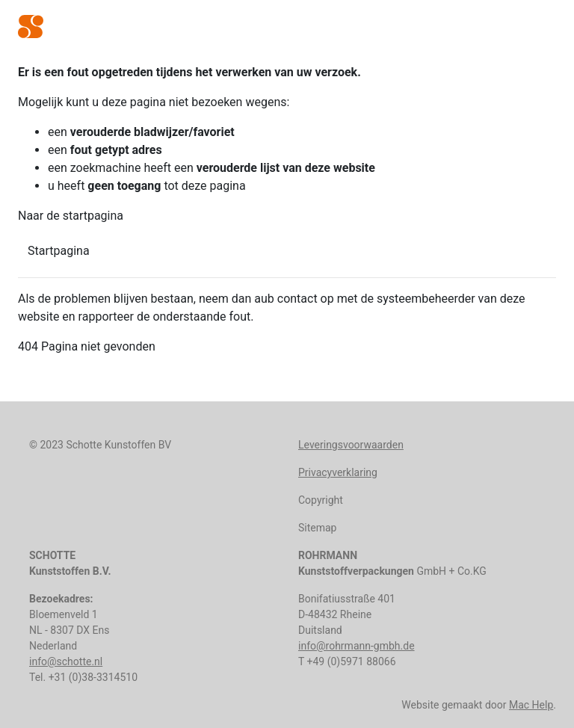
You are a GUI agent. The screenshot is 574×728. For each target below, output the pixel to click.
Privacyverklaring (338, 472)
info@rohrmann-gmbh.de (357, 646)
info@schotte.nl (66, 661)
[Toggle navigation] (546, 28)
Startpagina (59, 251)
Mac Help (531, 705)
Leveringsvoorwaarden (351, 445)
